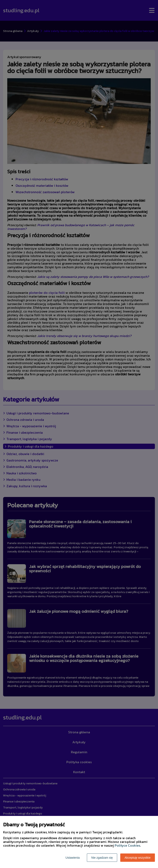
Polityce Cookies (127, 845)
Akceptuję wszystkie (138, 858)
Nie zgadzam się (102, 858)
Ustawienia (73, 858)
